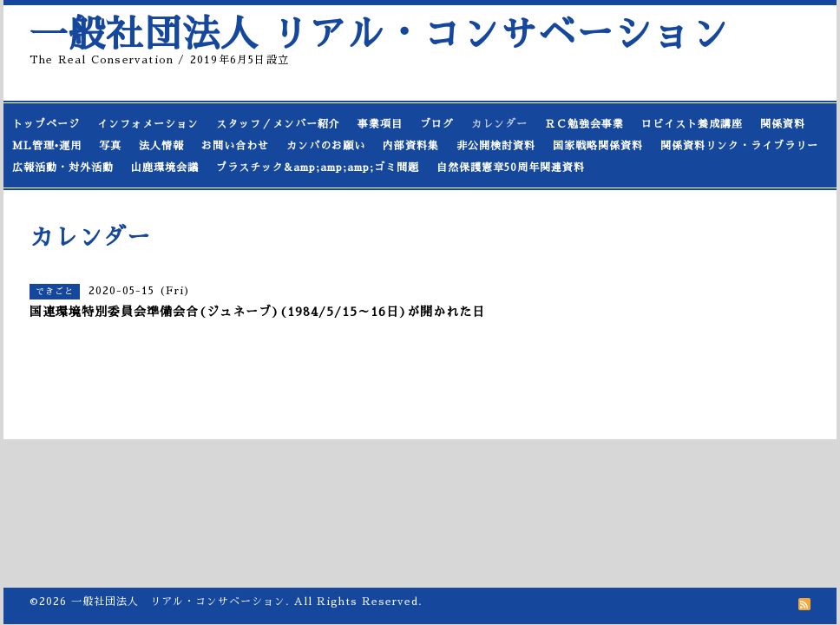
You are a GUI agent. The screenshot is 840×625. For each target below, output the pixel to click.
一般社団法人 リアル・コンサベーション (379, 34)
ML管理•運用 (47, 146)
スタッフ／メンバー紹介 (278, 124)
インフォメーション (148, 124)
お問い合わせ (235, 146)
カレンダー (499, 124)
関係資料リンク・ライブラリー (739, 146)
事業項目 (380, 124)
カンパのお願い (326, 146)
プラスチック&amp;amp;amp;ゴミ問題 (318, 168)
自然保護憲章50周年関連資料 (511, 168)
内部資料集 (411, 146)
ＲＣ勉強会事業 (584, 124)
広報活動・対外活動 (63, 168)
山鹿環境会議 (165, 168)
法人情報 (161, 146)
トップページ (46, 124)
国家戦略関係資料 (598, 146)
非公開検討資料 (496, 146)
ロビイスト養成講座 (692, 124)
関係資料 (783, 124)
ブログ (437, 124)
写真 (110, 146)
